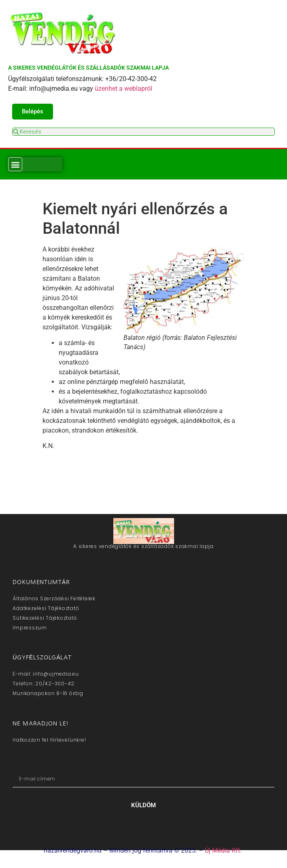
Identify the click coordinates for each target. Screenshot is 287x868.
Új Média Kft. (223, 850)
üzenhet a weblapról (123, 89)
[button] (15, 164)
